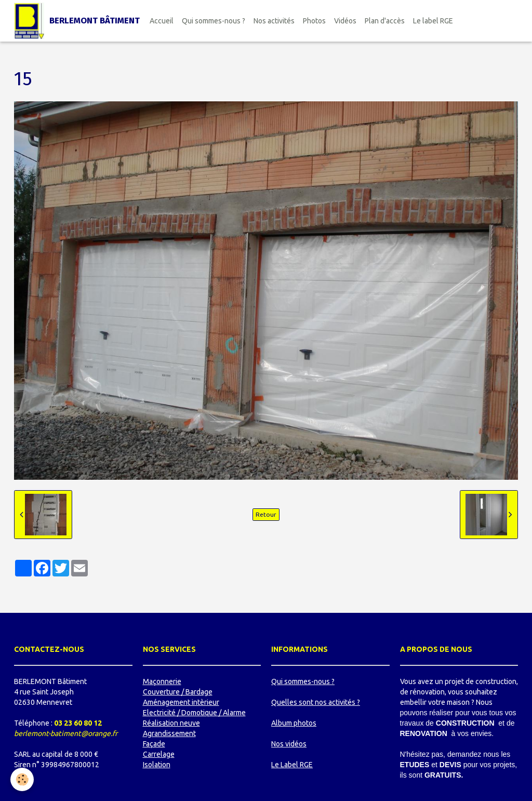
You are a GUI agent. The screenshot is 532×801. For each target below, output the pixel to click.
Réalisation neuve (171, 723)
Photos (314, 21)
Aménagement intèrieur (181, 702)
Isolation (157, 765)
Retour (266, 514)
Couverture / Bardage (178, 692)
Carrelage (159, 754)
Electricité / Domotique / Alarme (194, 713)
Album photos (294, 723)
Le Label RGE (292, 765)
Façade (154, 744)
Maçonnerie (162, 681)
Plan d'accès (385, 21)
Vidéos (345, 21)
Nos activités (274, 21)
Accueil (162, 21)
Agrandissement (169, 733)
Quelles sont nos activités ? (316, 702)
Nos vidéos (289, 744)
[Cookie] (22, 779)
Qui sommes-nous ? (214, 21)
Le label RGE (433, 21)
